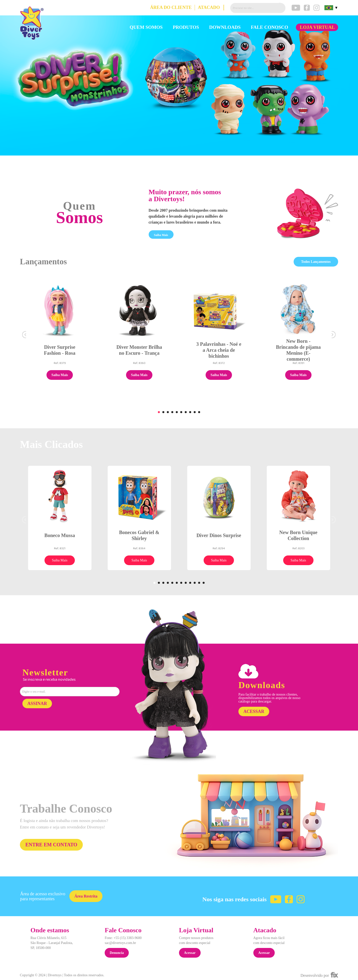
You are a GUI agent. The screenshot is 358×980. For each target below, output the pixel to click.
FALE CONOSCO (269, 27)
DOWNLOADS (225, 27)
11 (199, 583)
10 (199, 412)
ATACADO (209, 7)
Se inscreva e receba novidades (49, 680)
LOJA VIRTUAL (317, 27)
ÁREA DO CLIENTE (171, 7)
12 (204, 583)
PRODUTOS (186, 27)
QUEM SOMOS (146, 27)
